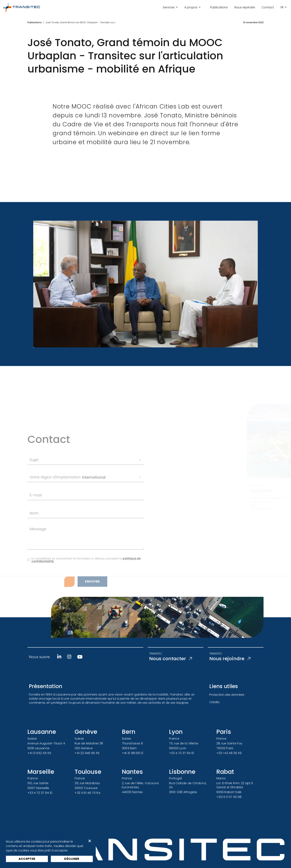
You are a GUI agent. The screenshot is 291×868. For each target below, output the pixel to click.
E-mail (36, 513)
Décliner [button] (72, 859)
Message (38, 546)
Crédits (214, 702)
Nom (34, 531)
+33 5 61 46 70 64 (87, 793)
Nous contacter (173, 659)
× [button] (90, 841)
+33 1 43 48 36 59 (229, 753)
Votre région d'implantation (55, 495)
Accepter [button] (27, 859)
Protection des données (227, 695)
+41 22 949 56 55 (87, 753)
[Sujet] (92, 478)
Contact (268, 7)
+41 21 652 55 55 (39, 753)
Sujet (34, 477)
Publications (219, 7)
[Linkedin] (59, 657)
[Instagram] (69, 657)
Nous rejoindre (245, 7)
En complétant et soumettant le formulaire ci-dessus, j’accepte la (86, 577)
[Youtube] (80, 657)
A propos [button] (191, 7)
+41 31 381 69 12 (133, 753)
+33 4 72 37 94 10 (182, 753)
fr (282, 7)
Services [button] (169, 7)
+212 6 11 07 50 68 (229, 797)
